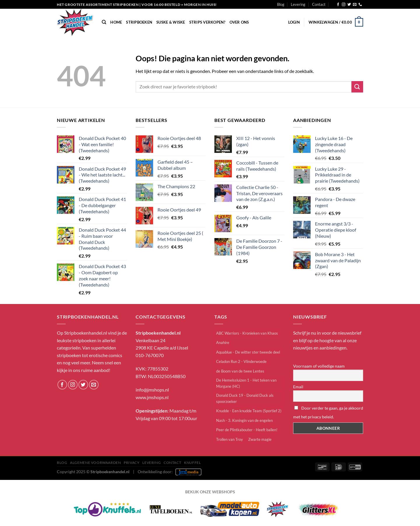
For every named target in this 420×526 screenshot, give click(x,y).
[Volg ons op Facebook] (338, 5)
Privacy (132, 463)
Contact (319, 4)
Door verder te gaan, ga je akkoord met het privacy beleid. (328, 412)
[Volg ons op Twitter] (349, 5)
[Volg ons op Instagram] (344, 5)
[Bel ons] (360, 5)
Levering (298, 4)
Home (116, 22)
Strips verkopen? (207, 22)
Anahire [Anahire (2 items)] (223, 342)
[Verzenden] (357, 87)
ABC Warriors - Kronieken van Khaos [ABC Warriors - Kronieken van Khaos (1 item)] (247, 333)
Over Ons (239, 22)
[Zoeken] (104, 22)
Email (298, 387)
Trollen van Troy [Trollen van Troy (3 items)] (230, 439)
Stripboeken (139, 22)
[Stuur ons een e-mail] (355, 5)
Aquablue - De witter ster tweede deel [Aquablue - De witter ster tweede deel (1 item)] (248, 352)
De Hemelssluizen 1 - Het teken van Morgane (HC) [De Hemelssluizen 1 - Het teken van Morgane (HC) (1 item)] (246, 383)
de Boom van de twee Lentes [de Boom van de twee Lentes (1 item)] (240, 371)
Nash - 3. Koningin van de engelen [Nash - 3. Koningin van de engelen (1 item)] (244, 420)
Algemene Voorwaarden (95, 463)
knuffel (192, 463)
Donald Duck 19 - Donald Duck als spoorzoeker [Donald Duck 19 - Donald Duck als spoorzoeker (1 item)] (245, 398)
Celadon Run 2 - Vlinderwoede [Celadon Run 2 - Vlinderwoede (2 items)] (241, 361)
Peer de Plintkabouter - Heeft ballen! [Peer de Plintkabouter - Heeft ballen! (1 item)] (247, 430)
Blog (281, 4)
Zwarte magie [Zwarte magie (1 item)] (260, 439)
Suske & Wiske (171, 22)
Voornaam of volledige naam (319, 366)
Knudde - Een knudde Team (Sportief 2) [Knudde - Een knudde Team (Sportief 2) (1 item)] (249, 411)
